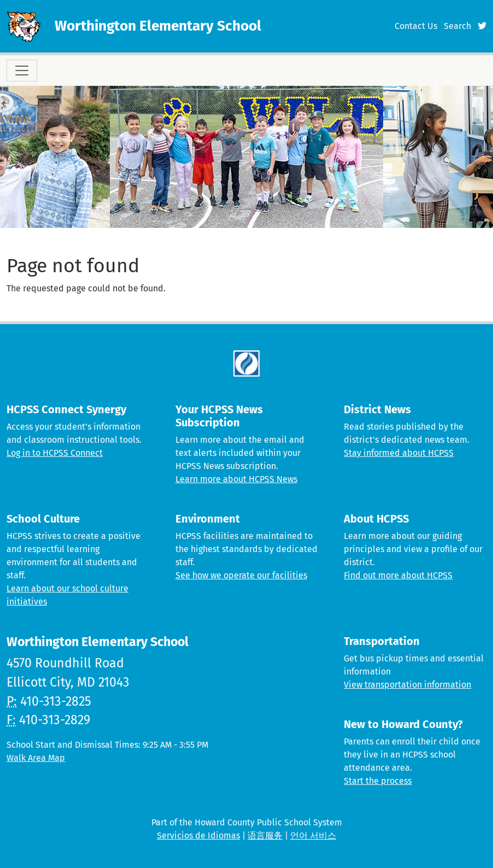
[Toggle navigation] (22, 71)
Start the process (378, 781)
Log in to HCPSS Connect (55, 453)
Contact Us (416, 26)
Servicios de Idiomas (198, 835)
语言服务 (265, 835)
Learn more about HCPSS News (236, 479)
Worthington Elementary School (158, 26)
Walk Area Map (36, 758)
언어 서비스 (313, 835)
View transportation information (407, 685)
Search (457, 26)
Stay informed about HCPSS (399, 453)
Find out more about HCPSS (398, 575)
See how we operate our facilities (241, 575)
